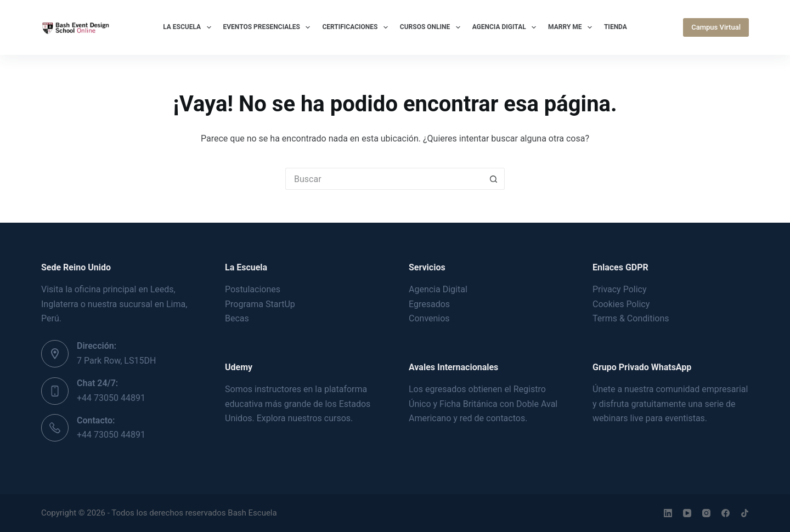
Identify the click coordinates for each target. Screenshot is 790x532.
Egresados (429, 304)
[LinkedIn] (668, 513)
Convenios (429, 318)
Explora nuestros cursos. (305, 418)
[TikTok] (745, 513)
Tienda (616, 27)
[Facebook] (726, 513)
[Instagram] (706, 513)
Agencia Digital (506, 27)
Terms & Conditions (631, 318)
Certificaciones (357, 27)
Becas (237, 318)
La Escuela (189, 27)
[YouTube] (687, 513)
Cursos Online (432, 27)
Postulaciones (253, 289)
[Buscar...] (384, 179)
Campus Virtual (716, 27)
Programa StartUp (260, 304)
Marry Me (572, 27)
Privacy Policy (620, 289)
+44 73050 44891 (111, 398)
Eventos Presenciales (269, 27)
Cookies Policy (621, 304)
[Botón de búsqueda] (494, 179)
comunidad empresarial (702, 389)
